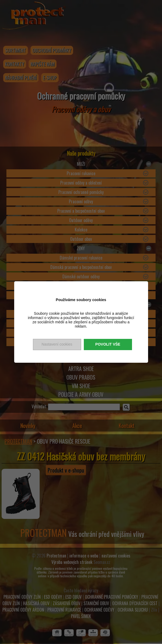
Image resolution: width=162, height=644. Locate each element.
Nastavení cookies (57, 344)
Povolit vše (108, 344)
